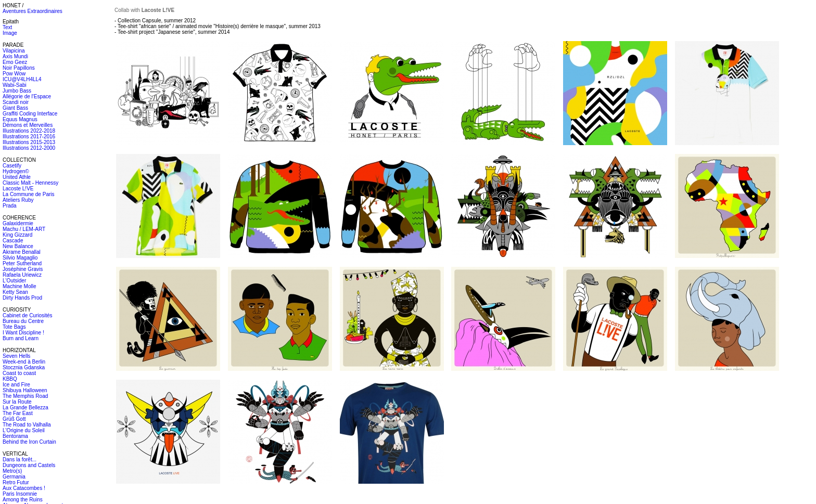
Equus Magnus (20, 119)
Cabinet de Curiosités (28, 315)
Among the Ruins (23, 500)
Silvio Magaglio (20, 258)
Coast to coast (19, 373)
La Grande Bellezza (25, 408)
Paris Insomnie (20, 494)
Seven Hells (16, 356)
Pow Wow (14, 74)
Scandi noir (16, 102)
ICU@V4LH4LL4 (22, 79)
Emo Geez (15, 62)
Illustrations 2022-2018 (29, 131)
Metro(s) (12, 471)
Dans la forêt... (20, 460)
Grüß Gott (14, 419)
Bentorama (15, 436)
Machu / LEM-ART (24, 229)
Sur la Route (17, 402)
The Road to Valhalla (27, 425)
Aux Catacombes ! (24, 488)
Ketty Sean (15, 292)
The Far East (18, 413)
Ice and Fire (16, 385)
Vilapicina (14, 51)
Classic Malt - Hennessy (30, 183)
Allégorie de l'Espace (27, 96)
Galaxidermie (18, 223)
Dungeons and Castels (29, 465)
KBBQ (10, 379)
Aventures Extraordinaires (33, 11)
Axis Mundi (15, 56)
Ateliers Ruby (18, 200)
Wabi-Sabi (15, 85)
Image (10, 33)
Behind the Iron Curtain (29, 442)
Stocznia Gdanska (24, 367)
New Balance (18, 246)
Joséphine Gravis (23, 269)
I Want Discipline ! (23, 333)
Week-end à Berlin (24, 362)
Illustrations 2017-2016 (29, 137)
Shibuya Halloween (25, 390)
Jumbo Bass (17, 91)
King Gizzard (17, 235)
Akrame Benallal (22, 252)
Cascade (13, 241)
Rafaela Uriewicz (22, 275)
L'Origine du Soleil (24, 430)
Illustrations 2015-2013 (29, 142)
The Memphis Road (25, 396)
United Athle (17, 177)
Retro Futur (16, 482)
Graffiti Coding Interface (30, 114)
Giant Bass (15, 108)
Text (7, 27)
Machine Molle (19, 286)
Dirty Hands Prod (22, 298)
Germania (14, 477)
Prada (10, 206)
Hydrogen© (16, 171)
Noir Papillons (19, 68)
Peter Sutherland (22, 263)
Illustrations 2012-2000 (29, 148)
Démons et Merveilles (28, 125)
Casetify (12, 166)
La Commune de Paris (29, 194)
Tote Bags (14, 327)
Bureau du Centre (23, 321)
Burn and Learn (21, 338)
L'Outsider (14, 281)
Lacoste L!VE (18, 189)
